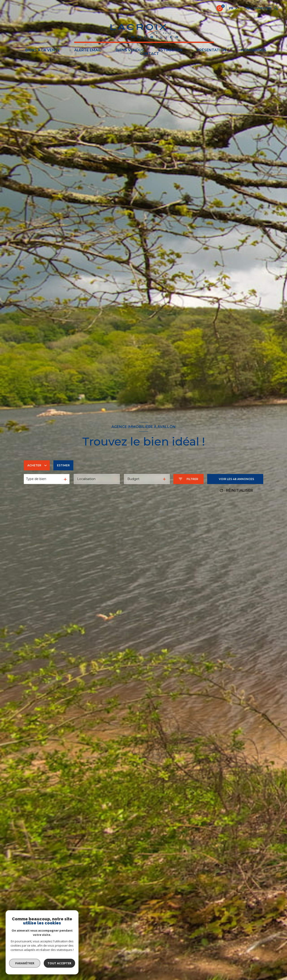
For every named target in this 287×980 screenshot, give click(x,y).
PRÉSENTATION (212, 50)
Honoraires (254, 50)
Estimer (63, 465)
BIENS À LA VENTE (43, 50)
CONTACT (149, 54)
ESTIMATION (170, 50)
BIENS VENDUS (130, 50)
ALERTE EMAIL (88, 50)
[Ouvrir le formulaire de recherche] (188, 479)
